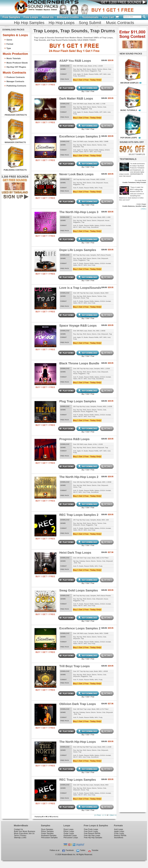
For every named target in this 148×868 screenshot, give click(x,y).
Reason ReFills (120, 835)
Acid (75, 74)
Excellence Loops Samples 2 (80, 628)
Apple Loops (119, 831)
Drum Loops (69, 829)
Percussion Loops (71, 838)
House (87, 71)
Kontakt (76, 152)
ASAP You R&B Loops (75, 61)
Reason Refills (94, 74)
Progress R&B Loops (74, 439)
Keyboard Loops (70, 835)
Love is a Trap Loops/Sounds (80, 288)
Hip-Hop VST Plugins (16, 67)
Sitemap (17, 838)
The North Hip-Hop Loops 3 (79, 212)
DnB (82, 71)
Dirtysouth (76, 71)
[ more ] (144, 209)
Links (24, 838)
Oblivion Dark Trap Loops (78, 704)
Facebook (68, 850)
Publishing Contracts (16, 86)
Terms (16, 835)
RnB (84, 69)
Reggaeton (93, 71)
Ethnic (105, 69)
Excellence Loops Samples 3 (80, 136)
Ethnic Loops (69, 831)
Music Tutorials (14, 58)
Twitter (81, 850)
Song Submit (90, 23)
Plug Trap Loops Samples (78, 401)
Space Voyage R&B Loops (78, 326)
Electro (94, 69)
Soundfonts (82, 76)
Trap (99, 71)
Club (110, 69)
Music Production (15, 54)
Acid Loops (119, 829)
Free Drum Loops (91, 831)
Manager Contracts (15, 81)
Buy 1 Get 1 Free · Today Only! (87, 80)
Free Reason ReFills (92, 833)
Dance (89, 69)
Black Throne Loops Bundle (79, 363)
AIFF (101, 74)
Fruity (75, 76)
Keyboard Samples (49, 835)
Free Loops (31, 17)
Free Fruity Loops (91, 829)
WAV (105, 74)
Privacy (23, 835)
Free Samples (11, 17)
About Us (48, 17)
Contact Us (18, 829)
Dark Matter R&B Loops (76, 98)
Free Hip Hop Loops (92, 835)
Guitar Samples (47, 833)
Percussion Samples (49, 838)
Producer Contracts (16, 77)
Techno (100, 69)
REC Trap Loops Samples (78, 780)
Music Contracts (120, 23)
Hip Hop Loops (62, 23)
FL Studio (85, 74)
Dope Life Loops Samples (78, 250)
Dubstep (82, 561)
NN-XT (86, 152)
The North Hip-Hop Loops (78, 742)
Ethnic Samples (47, 831)
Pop (74, 69)
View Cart (111, 17)
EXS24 (107, 150)
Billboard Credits (68, 17)
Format (10, 44)
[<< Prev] (98, 815)
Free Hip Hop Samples (93, 838)
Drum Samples (47, 829)
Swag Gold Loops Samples (79, 590)
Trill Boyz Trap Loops (75, 666)
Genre (9, 40)
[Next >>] (113, 815)
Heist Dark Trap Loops (75, 553)
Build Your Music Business (25, 831)
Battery (102, 150)
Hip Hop (79, 69)
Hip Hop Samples (29, 23)
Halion (81, 152)
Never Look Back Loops (76, 174)
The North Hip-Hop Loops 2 (79, 477)
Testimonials (90, 17)
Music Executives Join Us (24, 833)
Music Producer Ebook (17, 63)
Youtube (93, 850)
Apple (79, 74)
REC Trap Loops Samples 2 (79, 515)
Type (9, 48)
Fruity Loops (119, 833)
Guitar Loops (69, 833)
